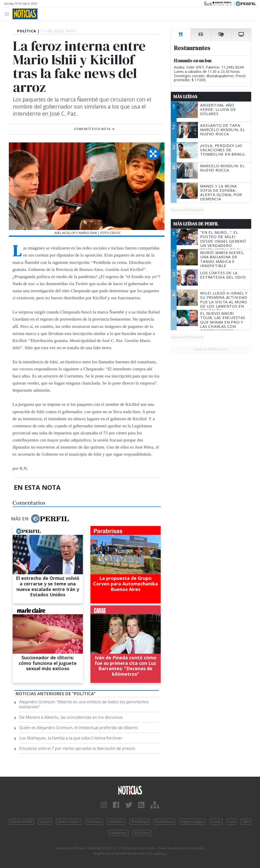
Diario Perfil (22, 822)
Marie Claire (69, 822)
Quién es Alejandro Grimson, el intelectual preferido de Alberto (79, 728)
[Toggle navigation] (8, 14)
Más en (40, 519)
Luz (232, 822)
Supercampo (193, 822)
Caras (45, 822)
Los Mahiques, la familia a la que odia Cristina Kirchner (71, 738)
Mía (246, 822)
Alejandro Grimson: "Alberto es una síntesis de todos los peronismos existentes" (84, 704)
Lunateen (118, 833)
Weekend (140, 822)
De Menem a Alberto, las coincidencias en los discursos (71, 717)
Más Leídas (185, 97)
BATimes (142, 833)
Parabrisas (165, 822)
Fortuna (94, 822)
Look (216, 822)
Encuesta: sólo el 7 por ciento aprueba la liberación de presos (77, 748)
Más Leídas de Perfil (196, 224)
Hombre (116, 822)
